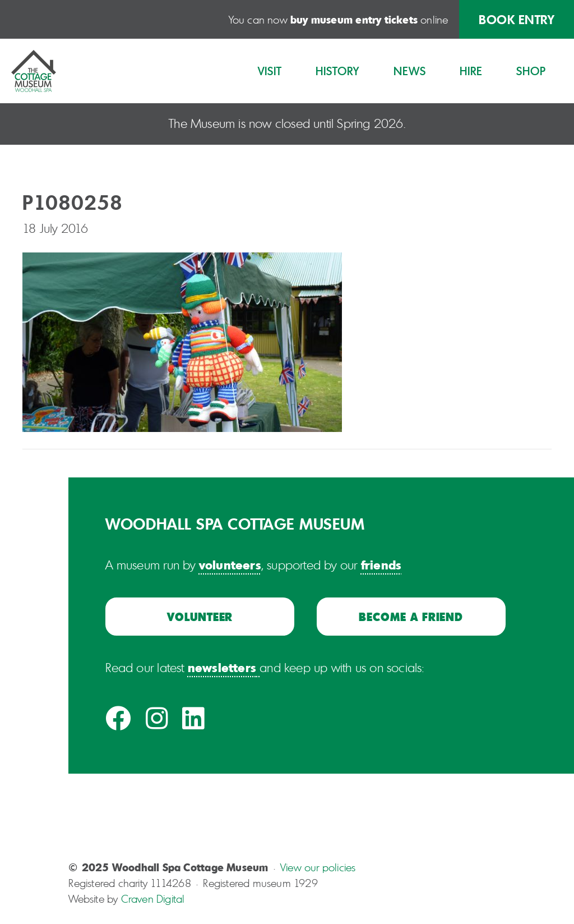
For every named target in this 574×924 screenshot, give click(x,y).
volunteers (230, 564)
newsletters (222, 667)
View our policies (318, 867)
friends (381, 564)
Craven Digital (153, 899)
